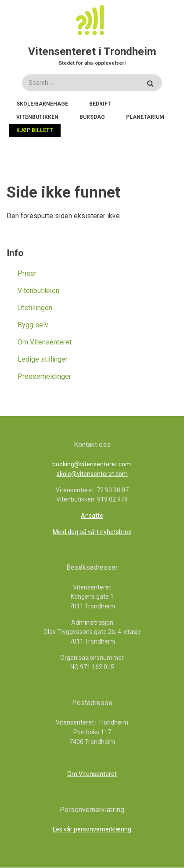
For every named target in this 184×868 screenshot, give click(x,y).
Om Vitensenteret (45, 342)
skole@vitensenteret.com (92, 474)
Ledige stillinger (43, 359)
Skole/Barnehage (42, 104)
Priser (27, 273)
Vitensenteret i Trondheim (92, 51)
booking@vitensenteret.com (92, 464)
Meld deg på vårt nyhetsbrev (92, 532)
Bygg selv (33, 325)
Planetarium (145, 117)
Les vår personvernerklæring (92, 829)
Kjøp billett (35, 130)
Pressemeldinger (44, 376)
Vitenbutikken (37, 117)
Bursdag (92, 117)
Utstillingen (35, 308)
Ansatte (92, 516)
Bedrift (100, 104)
